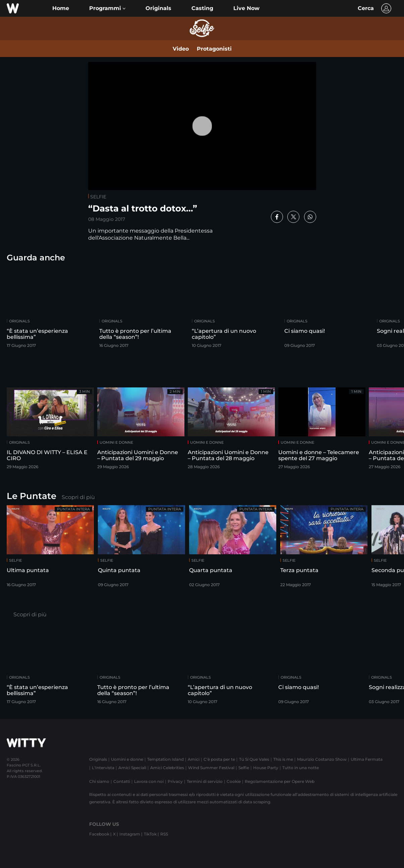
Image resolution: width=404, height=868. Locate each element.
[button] (107, 8)
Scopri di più (78, 497)
